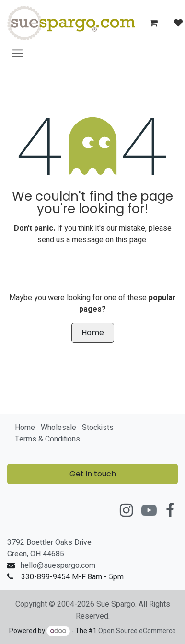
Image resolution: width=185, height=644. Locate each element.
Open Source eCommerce (137, 631)
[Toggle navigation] (17, 53)
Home (93, 333)
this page (131, 240)
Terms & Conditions (47, 439)
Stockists (98, 428)
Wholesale (58, 428)
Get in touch (93, 474)
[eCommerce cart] (153, 23)
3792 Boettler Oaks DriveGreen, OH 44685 (49, 548)
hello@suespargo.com (58, 565)
